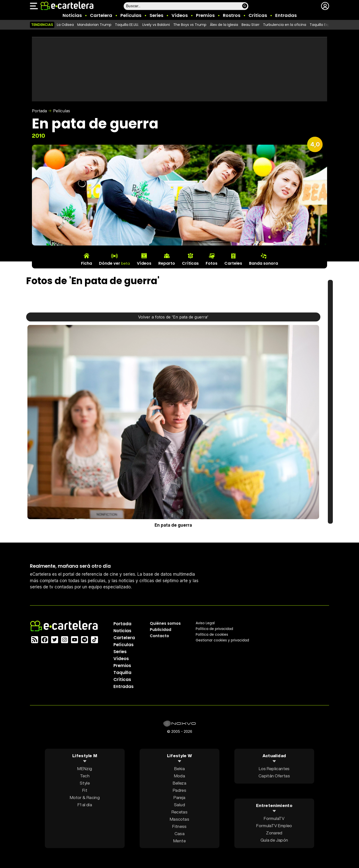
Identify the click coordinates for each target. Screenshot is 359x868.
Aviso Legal (205, 623)
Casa (179, 834)
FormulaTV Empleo (274, 826)
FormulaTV (274, 818)
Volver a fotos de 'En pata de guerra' (173, 317)
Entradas (286, 15)
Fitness (179, 826)
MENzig (85, 769)
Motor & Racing (85, 797)
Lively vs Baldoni (156, 25)
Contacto (159, 636)
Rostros (232, 15)
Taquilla (122, 673)
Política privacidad (214, 629)
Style (85, 783)
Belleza (179, 783)
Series (156, 15)
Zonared (274, 833)
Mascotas (179, 819)
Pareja (179, 797)
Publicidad (161, 630)
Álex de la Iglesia (224, 25)
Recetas (179, 812)
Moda (179, 776)
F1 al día (85, 805)
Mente (179, 841)
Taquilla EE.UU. (127, 25)
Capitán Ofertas (274, 776)
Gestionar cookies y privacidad (222, 640)
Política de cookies (212, 634)
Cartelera (101, 15)
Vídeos (180, 15)
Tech (85, 776)
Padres (179, 790)
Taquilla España (323, 25)
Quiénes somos (165, 623)
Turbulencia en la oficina (285, 25)
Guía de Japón (274, 840)
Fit (85, 790)
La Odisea (65, 25)
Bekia (179, 769)
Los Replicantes (274, 769)
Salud (179, 805)
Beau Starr (251, 25)
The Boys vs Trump (190, 25)
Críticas (258, 15)
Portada (39, 111)
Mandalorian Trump (94, 25)
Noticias (72, 15)
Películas (131, 15)
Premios (205, 15)
